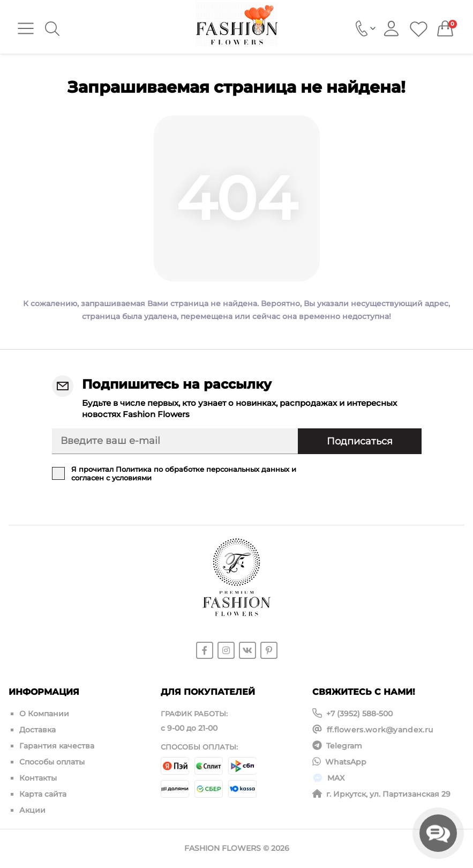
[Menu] (26, 28)
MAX (336, 778)
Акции (32, 810)
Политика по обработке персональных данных (202, 469)
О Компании (44, 714)
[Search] (52, 29)
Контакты (38, 778)
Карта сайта (43, 794)
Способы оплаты (52, 762)
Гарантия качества (57, 746)
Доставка (37, 730)
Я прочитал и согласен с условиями (184, 473)
